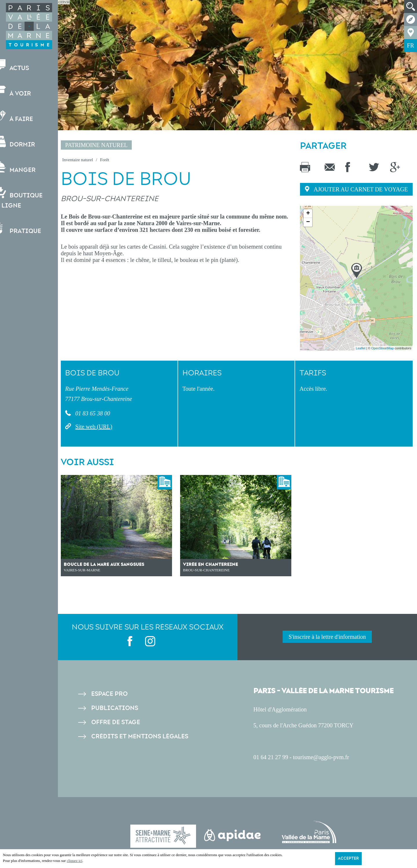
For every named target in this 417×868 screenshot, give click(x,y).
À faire (23, 116)
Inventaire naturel (78, 160)
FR (410, 45)
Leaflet (361, 348)
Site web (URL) (94, 427)
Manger (25, 167)
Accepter (348, 858)
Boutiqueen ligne (28, 198)
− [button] (308, 222)
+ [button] (308, 214)
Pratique (28, 229)
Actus (21, 66)
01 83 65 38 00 (92, 413)
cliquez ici (74, 861)
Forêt (105, 160)
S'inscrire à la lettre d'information (327, 637)
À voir (22, 91)
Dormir (24, 142)
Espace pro (109, 694)
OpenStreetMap (383, 348)
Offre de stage (116, 722)
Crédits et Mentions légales (140, 736)
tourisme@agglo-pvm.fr (321, 757)
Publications (115, 708)
